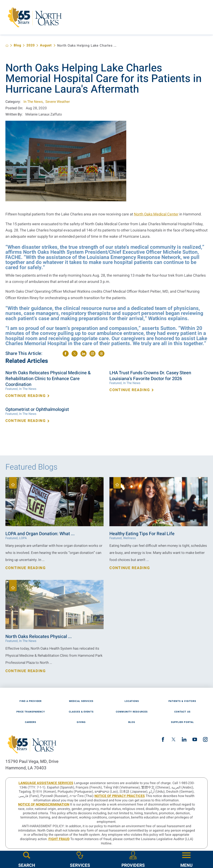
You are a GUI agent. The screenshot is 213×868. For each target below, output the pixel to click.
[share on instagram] (92, 354)
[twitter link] (174, 739)
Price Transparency (31, 712)
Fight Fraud (59, 839)
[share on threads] (101, 354)
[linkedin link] (184, 739)
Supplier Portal (183, 722)
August (46, 45)
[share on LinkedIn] (84, 354)
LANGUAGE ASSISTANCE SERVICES (46, 783)
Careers (31, 722)
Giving (81, 722)
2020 (30, 45)
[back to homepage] (7, 45)
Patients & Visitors (182, 701)
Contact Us (182, 712)
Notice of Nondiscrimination (44, 805)
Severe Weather (58, 102)
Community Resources (132, 712)
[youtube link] (195, 739)
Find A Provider (31, 701)
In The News (33, 102)
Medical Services (81, 701)
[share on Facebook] (66, 354)
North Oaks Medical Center (156, 214)
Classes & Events (81, 712)
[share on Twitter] (75, 354)
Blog (17, 45)
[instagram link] (205, 739)
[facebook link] (163, 739)
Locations (132, 701)
